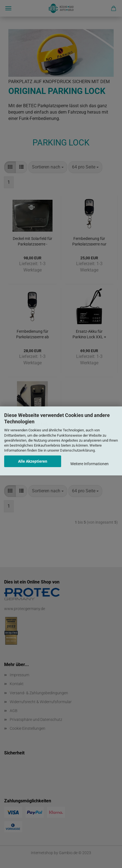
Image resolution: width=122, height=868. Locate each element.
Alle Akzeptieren (33, 461)
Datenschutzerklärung (77, 450)
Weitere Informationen (89, 464)
